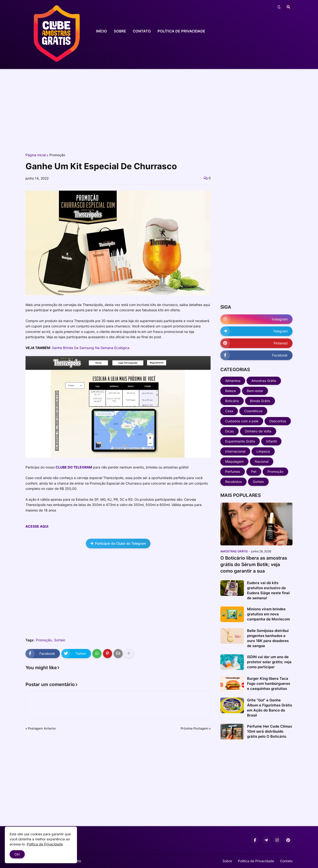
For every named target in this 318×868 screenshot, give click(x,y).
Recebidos (233, 482)
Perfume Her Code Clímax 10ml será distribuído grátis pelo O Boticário (270, 731)
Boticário (232, 401)
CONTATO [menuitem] (142, 31)
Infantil (271, 441)
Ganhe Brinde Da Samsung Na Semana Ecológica (91, 348)
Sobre (227, 861)
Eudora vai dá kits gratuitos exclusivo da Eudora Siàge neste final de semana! (268, 590)
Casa (229, 411)
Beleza (230, 391)
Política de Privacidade (256, 861)
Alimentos (233, 381)
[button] (279, 7)
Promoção (57, 155)
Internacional (235, 451)
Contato (286, 861)
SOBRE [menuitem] (120, 31)
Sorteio (60, 640)
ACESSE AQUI (37, 526)
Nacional (262, 461)
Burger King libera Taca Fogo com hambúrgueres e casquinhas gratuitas (269, 684)
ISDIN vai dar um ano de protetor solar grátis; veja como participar (269, 662)
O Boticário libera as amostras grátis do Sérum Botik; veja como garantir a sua (254, 564)
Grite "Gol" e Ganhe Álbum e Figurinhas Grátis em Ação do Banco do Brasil (270, 708)
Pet (254, 471)
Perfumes (233, 471)
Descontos (278, 421)
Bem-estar (255, 391)
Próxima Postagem (194, 728)
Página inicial (36, 155)
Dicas (229, 431)
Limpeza (263, 451)
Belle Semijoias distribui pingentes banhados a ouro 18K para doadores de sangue (268, 638)
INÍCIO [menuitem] (102, 31)
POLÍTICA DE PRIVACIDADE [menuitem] (181, 31)
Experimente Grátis (240, 441)
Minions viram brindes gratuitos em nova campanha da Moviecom (268, 614)
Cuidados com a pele (242, 421)
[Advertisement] (159, 110)
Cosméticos (253, 411)
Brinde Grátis (260, 401)
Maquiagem (234, 461)
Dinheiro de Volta (258, 431)
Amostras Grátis (264, 381)
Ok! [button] (17, 854)
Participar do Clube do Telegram (118, 543)
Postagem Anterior (42, 728)
